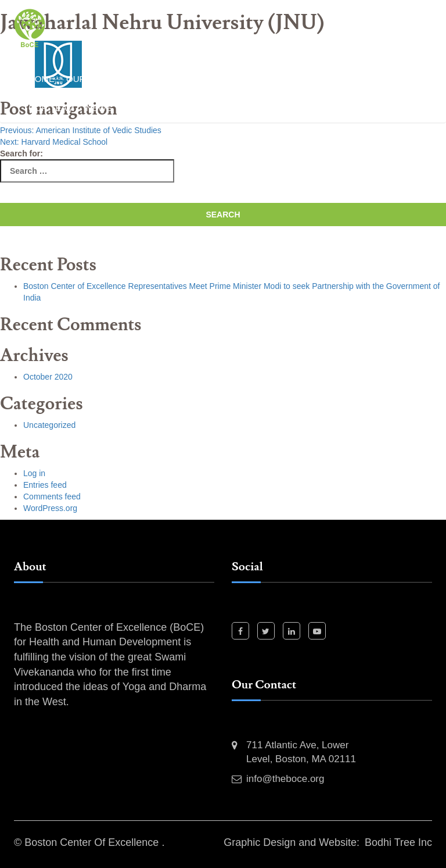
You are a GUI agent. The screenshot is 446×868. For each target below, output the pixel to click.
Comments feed (52, 496)
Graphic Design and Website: (292, 842)
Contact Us (192, 108)
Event (138, 108)
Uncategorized (49, 425)
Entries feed (45, 485)
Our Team (51, 108)
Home (42, 79)
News (99, 108)
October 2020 (48, 377)
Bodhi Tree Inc (398, 842)
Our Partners (382, 79)
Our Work (91, 79)
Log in (34, 473)
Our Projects (301, 79)
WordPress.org (50, 508)
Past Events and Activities (191, 79)
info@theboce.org (285, 779)
